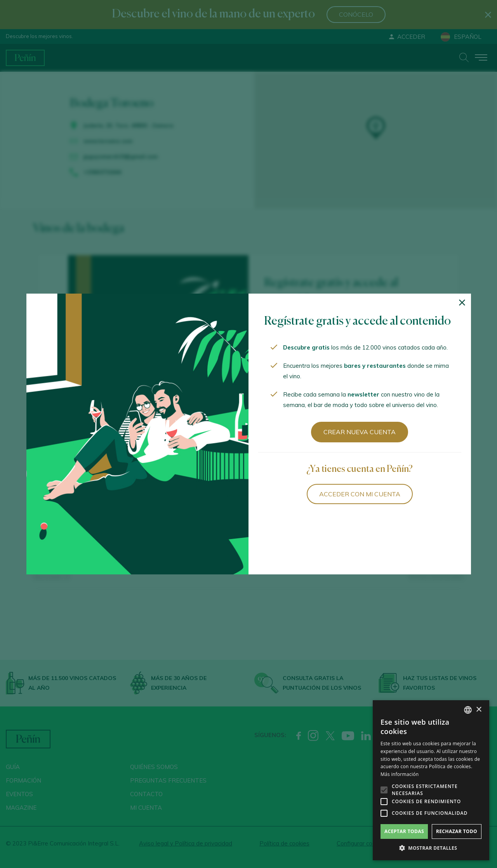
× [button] (479, 710)
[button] (431, 848)
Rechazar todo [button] (457, 831)
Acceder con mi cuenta (360, 494)
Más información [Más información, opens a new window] (400, 774)
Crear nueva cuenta (360, 432)
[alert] (431, 780)
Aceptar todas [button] (404, 831)
